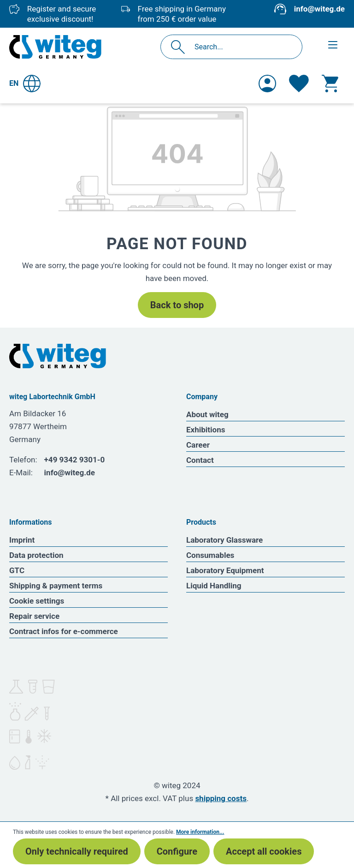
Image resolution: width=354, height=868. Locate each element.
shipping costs (221, 798)
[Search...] (241, 47)
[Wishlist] (299, 84)
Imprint (22, 540)
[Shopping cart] (330, 84)
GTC (17, 570)
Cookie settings (37, 601)
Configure (177, 851)
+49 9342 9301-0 (75, 460)
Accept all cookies (264, 851)
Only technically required (77, 851)
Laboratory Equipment (225, 570)
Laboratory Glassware (224, 540)
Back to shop (177, 305)
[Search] (180, 47)
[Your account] (267, 84)
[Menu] (333, 45)
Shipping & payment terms (56, 586)
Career (198, 445)
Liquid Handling (214, 586)
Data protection (36, 555)
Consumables (210, 555)
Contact (200, 460)
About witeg (207, 414)
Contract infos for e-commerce (64, 631)
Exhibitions (206, 430)
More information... (200, 832)
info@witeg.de (319, 9)
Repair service (34, 616)
